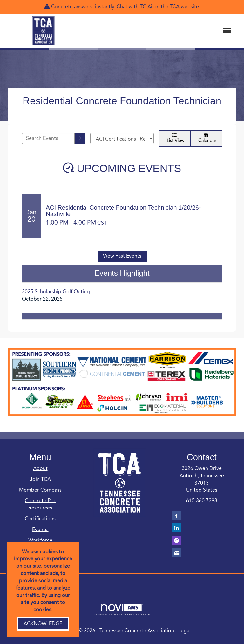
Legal (184, 631)
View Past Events (122, 256)
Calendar (206, 138)
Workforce (40, 540)
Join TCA (40, 479)
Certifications (40, 519)
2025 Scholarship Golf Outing (56, 292)
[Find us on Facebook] (177, 515)
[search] (80, 138)
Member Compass (40, 490)
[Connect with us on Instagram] (177, 540)
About (40, 468)
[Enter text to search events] (48, 138)
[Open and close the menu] (160, 31)
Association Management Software (122, 610)
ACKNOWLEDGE (43, 624)
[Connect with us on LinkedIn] (177, 528)
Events (40, 530)
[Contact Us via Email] (177, 553)
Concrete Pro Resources (40, 504)
